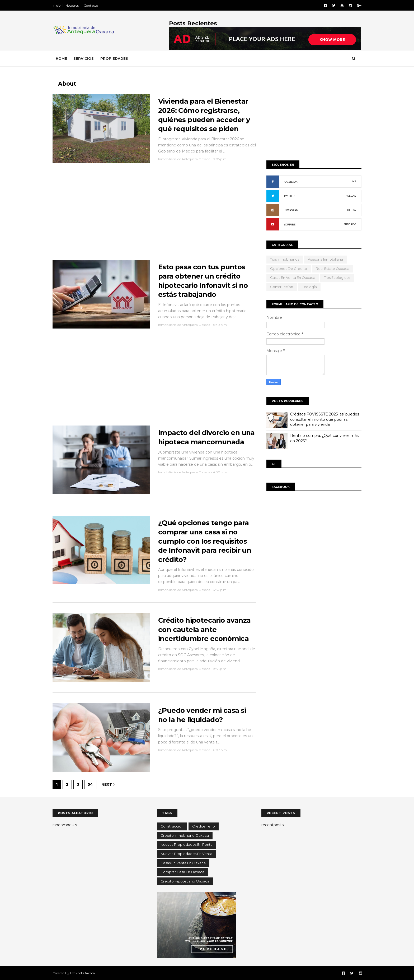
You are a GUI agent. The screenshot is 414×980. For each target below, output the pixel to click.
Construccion (282, 287)
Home (61, 58)
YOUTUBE (290, 225)
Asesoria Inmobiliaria (325, 259)
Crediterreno (204, 826)
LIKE (353, 181)
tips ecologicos (337, 278)
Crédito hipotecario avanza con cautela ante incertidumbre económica (204, 629)
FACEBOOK (291, 182)
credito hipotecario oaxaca (185, 881)
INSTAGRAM (291, 210)
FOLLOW (351, 196)
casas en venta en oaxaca (293, 278)
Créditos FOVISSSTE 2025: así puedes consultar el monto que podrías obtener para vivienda (325, 419)
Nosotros (72, 5)
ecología (309, 287)
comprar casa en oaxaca (182, 872)
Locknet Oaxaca (83, 973)
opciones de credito (289, 269)
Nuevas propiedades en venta (186, 854)
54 (90, 784)
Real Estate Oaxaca (333, 269)
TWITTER (289, 196)
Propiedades (114, 58)
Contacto (91, 5)
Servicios (84, 58)
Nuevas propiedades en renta (187, 844)
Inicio (57, 5)
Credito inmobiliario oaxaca (185, 835)
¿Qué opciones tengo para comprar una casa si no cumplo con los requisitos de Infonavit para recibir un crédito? (205, 541)
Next (108, 784)
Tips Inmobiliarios (285, 259)
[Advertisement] (154, 209)
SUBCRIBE (350, 224)
